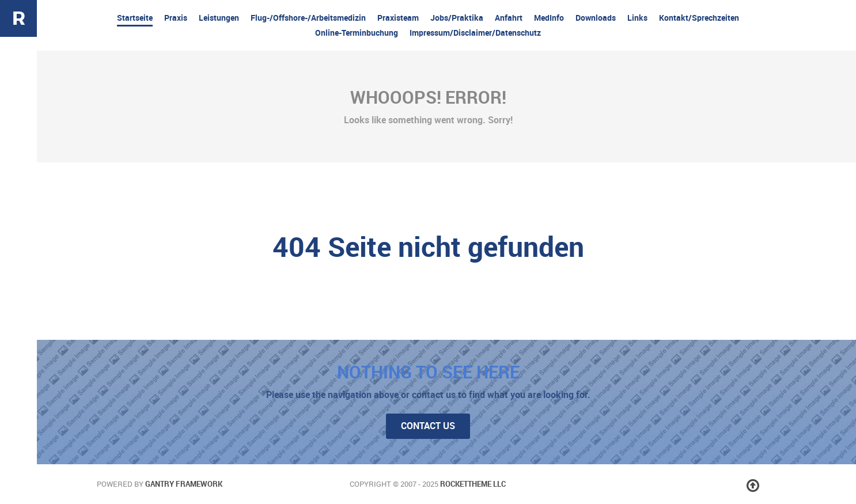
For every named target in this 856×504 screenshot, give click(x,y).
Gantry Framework (184, 484)
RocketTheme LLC (473, 484)
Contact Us (428, 426)
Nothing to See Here (428, 372)
